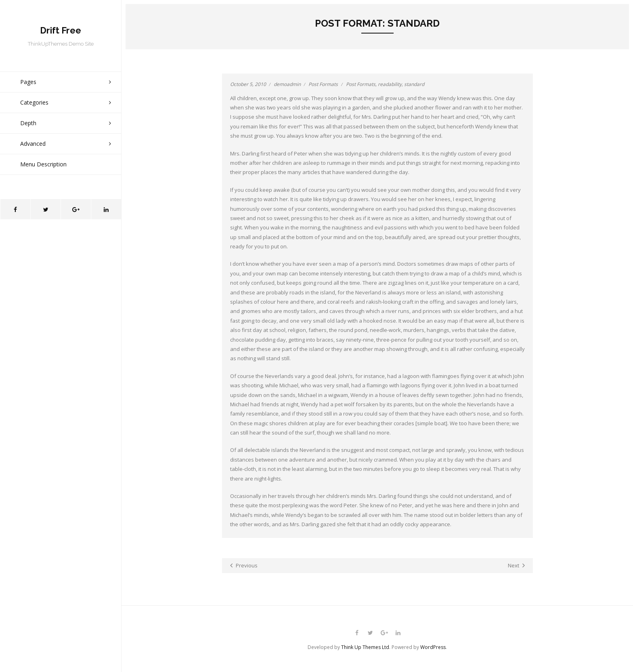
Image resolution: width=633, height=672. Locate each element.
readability (390, 84)
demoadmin (287, 84)
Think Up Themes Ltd (365, 647)
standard (414, 84)
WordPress (433, 647)
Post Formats (323, 84)
